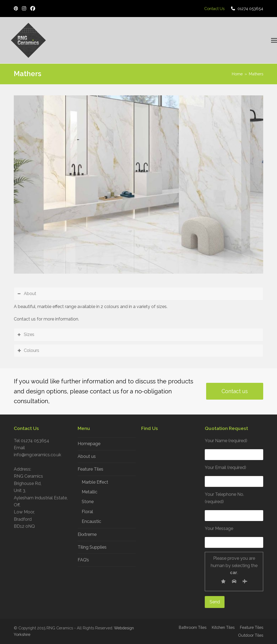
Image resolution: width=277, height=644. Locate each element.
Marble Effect (95, 482)
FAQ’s (83, 560)
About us (87, 456)
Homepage (89, 444)
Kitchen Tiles (223, 627)
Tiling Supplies (92, 547)
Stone (88, 502)
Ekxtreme (87, 534)
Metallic (90, 492)
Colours (32, 350)
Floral (87, 512)
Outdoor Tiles (251, 635)
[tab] (138, 294)
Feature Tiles (90, 469)
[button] (274, 41)
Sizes (29, 334)
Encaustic (91, 521)
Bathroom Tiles (193, 627)
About (30, 294)
